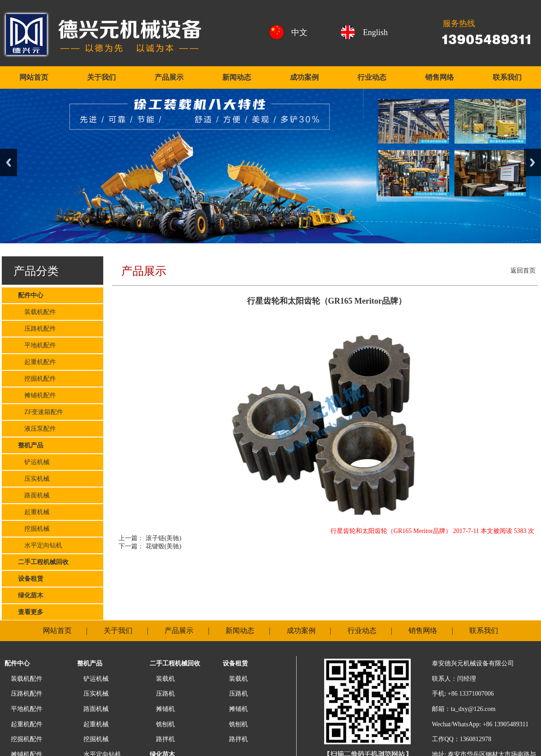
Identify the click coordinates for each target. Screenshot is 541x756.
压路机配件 (37, 329)
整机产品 (31, 445)
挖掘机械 (34, 529)
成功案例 (304, 77)
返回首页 (523, 271)
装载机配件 (37, 312)
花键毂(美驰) (163, 546)
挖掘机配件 (37, 379)
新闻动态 (237, 77)
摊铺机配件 (37, 395)
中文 (299, 32)
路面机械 (34, 495)
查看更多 (31, 612)
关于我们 (101, 77)
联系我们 (507, 77)
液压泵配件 (37, 429)
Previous (9, 162)
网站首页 (34, 77)
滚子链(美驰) (163, 538)
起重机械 (34, 512)
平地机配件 (37, 345)
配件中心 (31, 295)
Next (532, 162)
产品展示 (169, 77)
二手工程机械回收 (43, 562)
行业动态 (372, 77)
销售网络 (440, 77)
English (375, 32)
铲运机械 (34, 462)
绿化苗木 (31, 595)
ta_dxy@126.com (473, 709)
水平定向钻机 (40, 545)
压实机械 (34, 479)
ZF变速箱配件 (41, 412)
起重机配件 (37, 362)
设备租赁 (31, 579)
